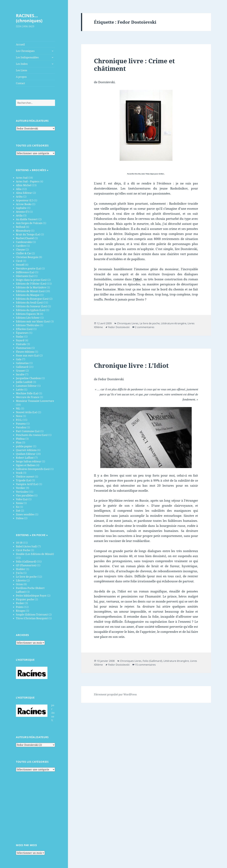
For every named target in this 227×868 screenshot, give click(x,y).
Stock (19, 473)
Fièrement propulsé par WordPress (115, 694)
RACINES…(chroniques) (29, 18)
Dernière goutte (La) (28, 268)
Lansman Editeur (26, 386)
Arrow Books (24, 204)
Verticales (22, 492)
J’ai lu (19, 573)
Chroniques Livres (128, 323)
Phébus (20, 439)
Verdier (21, 488)
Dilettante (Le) (25, 276)
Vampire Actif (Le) (27, 484)
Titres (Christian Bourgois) (32, 618)
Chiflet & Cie (23, 253)
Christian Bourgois (27, 257)
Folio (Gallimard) (26, 562)
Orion (19, 584)
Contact (20, 83)
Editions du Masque (28, 295)
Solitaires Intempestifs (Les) (33, 469)
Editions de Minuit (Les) (30, 291)
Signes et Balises (26, 465)
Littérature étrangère (174, 323)
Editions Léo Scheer (28, 318)
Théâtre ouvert (25, 477)
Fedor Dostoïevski (119, 327)
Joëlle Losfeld (24, 382)
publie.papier (24, 446)
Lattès (20, 390)
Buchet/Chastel (25, 238)
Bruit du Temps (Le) (28, 234)
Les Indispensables (27, 57)
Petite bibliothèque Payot (31, 596)
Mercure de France (28, 397)
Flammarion (23, 348)
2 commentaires (145, 327)
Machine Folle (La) (27, 393)
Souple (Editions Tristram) (32, 615)
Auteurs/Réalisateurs (32, 121)
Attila (19, 216)
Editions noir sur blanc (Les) (33, 321)
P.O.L (19, 420)
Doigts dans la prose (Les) (31, 280)
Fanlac (20, 337)
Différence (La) (25, 272)
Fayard (20, 340)
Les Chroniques (25, 51)
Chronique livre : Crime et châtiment (134, 65)
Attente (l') (22, 212)
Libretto (21, 580)
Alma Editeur (24, 193)
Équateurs (22, 333)
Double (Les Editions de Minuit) (35, 554)
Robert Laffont (25, 458)
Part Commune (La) (28, 431)
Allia (19, 189)
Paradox (21, 427)
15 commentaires (145, 665)
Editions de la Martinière (31, 287)
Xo (17, 507)
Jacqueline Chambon (28, 378)
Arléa (19, 197)
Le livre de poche (26, 577)
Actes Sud (22, 178)
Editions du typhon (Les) (31, 310)
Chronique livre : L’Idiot (131, 365)
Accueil (20, 44)
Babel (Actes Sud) (26, 546)
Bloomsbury (23, 231)
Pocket (20, 603)
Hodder (21, 569)
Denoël (20, 265)
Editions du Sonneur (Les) (31, 306)
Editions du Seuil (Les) (29, 303)
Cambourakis (24, 242)
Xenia (19, 503)
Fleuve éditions (25, 352)
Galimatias (22, 363)
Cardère (21, 246)
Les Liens (22, 70)
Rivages (21, 611)
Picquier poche (25, 599)
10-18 (19, 543)
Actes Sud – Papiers (28, 181)
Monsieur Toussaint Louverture (35, 401)
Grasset (20, 371)
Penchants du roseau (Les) (32, 435)
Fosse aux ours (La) (27, 355)
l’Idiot (137, 279)
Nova (19, 416)
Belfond (21, 227)
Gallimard (22, 367)
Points (20, 607)
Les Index (22, 64)
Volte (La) (22, 499)
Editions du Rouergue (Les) (32, 299)
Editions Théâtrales (28, 325)
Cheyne (20, 250)
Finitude (21, 344)
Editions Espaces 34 (28, 314)
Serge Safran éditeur (29, 461)
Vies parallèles (25, 495)
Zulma (20, 518)
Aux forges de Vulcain (29, 223)
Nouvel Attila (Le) (27, 412)
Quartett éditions (26, 450)
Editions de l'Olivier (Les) (31, 284)
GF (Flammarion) (26, 565)
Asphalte (21, 208)
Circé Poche (23, 550)
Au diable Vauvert (27, 219)
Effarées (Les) (24, 329)
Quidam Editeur (26, 454)
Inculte (20, 374)
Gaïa (19, 359)
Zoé (18, 511)
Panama (21, 424)
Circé (19, 261)
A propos (21, 77)
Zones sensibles (25, 514)
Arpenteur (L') (25, 200)
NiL (18, 408)
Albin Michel (24, 185)
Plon (19, 443)
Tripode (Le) (23, 480)
